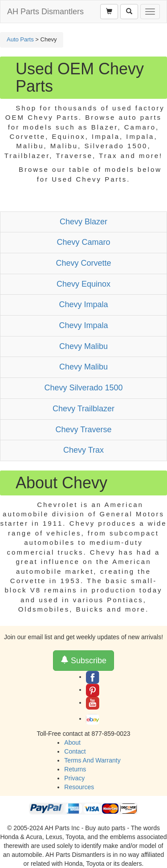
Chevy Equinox (83, 284)
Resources (79, 787)
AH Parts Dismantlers (45, 12)
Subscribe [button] (83, 660)
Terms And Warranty (92, 760)
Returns (75, 769)
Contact (75, 751)
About (72, 742)
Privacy (74, 778)
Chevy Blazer (83, 222)
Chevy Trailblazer (83, 409)
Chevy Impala (83, 304)
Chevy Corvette (83, 263)
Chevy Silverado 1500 (83, 388)
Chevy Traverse (83, 430)
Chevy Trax (83, 450)
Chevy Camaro (83, 242)
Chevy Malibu (83, 346)
